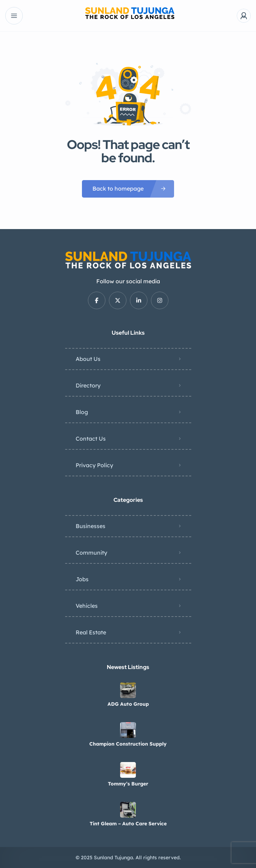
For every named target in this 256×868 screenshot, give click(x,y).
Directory (88, 385)
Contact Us (91, 439)
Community (91, 553)
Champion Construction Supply (128, 744)
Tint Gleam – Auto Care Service (128, 824)
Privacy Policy (94, 465)
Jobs (82, 579)
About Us (88, 359)
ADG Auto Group (128, 704)
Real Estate (91, 632)
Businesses (91, 526)
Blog (82, 412)
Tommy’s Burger (128, 784)
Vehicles (87, 606)
